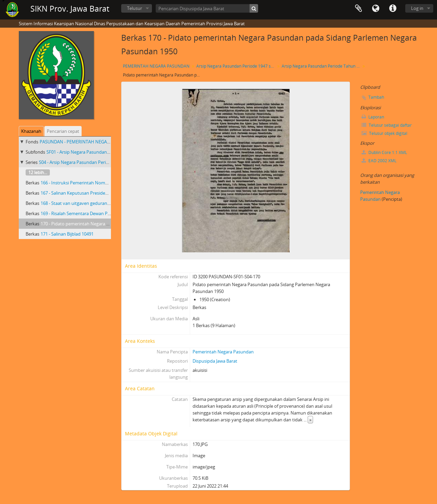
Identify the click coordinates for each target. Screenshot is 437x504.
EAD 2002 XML (379, 161)
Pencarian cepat (63, 131)
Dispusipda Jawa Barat (215, 361)
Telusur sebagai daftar (387, 125)
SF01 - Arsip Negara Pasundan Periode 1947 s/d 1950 (99, 152)
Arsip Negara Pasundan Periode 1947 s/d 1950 (236, 66)
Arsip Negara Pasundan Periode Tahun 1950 (322, 66)
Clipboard (358, 9)
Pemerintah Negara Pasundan (223, 352)
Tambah (376, 97)
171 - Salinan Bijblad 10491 (67, 234)
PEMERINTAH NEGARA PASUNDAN (156, 66)
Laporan (373, 117)
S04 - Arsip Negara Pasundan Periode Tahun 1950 (89, 162)
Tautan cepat (393, 9)
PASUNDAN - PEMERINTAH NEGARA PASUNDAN (88, 142)
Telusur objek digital (384, 133)
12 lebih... (38, 172)
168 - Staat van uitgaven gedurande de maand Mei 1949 (97, 203)
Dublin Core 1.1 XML (384, 152)
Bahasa (376, 9)
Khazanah (31, 131)
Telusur (135, 8)
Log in (417, 8)
